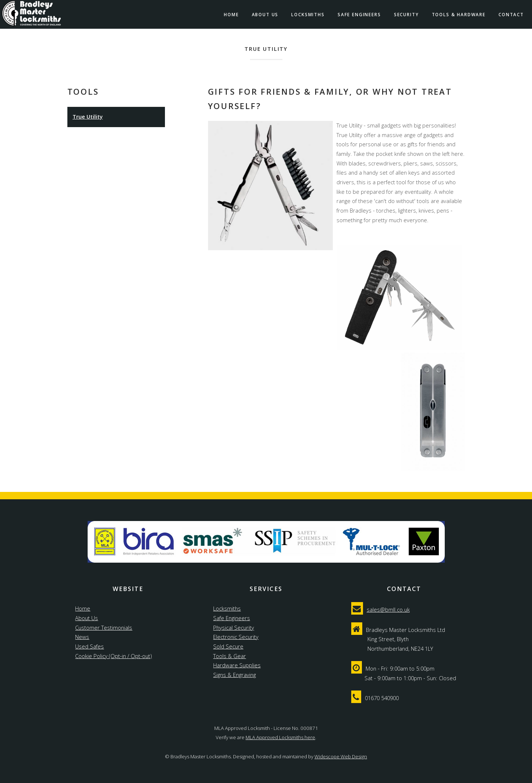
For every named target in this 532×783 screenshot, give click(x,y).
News (82, 637)
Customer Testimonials (104, 628)
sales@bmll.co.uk (388, 609)
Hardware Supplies (237, 665)
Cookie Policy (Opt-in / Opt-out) (113, 656)
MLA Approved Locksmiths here (280, 737)
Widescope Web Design (341, 756)
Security (406, 14)
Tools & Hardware (459, 14)
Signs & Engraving (235, 675)
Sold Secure (228, 646)
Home (231, 14)
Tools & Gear (230, 656)
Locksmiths (308, 14)
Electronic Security (236, 637)
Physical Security (234, 628)
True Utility (88, 116)
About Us (265, 14)
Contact (511, 14)
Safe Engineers (359, 14)
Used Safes (89, 646)
